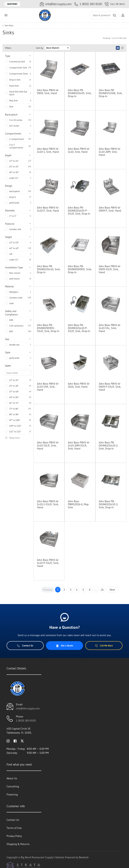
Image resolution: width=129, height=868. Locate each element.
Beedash (84, 857)
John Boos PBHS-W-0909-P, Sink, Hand (110, 209)
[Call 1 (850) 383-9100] (88, 4)
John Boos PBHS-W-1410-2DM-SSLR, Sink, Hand (79, 445)
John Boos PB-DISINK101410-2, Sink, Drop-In (108, 445)
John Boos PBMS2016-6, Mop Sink (78, 504)
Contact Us (25, 646)
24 (102, 590)
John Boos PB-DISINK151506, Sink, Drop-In (111, 93)
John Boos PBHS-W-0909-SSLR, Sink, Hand (110, 269)
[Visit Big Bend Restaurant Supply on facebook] (15, 741)
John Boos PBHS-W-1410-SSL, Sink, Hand (110, 328)
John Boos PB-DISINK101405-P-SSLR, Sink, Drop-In (79, 211)
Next (112, 590)
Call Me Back (115, 4)
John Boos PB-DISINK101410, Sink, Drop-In (49, 269)
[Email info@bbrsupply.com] (56, 4)
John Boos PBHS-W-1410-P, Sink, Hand (48, 209)
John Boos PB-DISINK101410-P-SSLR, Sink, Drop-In (79, 328)
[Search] (104, 15)
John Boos (9, 26)
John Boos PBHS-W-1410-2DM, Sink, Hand (110, 152)
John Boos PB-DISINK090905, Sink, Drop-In (80, 269)
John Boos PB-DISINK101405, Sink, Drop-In (80, 93)
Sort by (40, 48)
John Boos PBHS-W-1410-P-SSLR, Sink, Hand (48, 563)
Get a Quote (64, 646)
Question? (12, 4)
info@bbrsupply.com (28, 708)
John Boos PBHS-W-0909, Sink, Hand (48, 92)
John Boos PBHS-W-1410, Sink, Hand (79, 150)
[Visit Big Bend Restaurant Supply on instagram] (8, 741)
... (96, 590)
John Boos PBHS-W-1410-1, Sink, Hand (48, 150)
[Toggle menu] (6, 15)
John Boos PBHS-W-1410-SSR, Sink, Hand (48, 387)
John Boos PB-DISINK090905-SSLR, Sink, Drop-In (48, 328)
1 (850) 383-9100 (26, 720)
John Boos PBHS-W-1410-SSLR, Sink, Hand (48, 445)
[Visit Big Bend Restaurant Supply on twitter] (22, 741)
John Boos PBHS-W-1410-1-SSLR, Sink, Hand (48, 504)
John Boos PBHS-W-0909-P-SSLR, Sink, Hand (110, 387)
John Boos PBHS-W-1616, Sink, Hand (79, 385)
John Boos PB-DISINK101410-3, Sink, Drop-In (108, 504)
